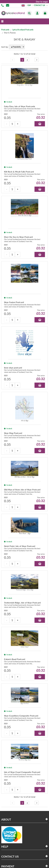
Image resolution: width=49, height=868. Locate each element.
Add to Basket (40, 124)
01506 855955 (3, 5)
